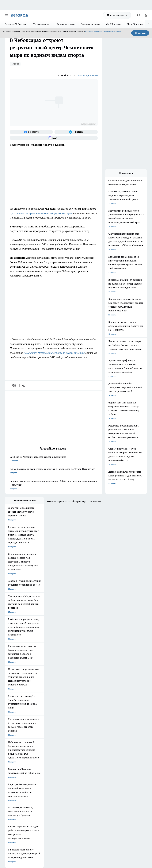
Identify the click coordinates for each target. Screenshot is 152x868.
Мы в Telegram (135, 24)
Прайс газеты (11, 772)
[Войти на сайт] (146, 15)
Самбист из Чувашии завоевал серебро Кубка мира (54, 459)
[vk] (14, 385)
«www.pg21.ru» (26, 778)
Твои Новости (36, 735)
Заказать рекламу (91, 24)
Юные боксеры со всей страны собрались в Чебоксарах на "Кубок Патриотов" (54, 471)
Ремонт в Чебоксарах (16, 24)
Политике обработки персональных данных (103, 31)
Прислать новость (117, 15)
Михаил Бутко (88, 75)
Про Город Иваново (39, 739)
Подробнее (141, 818)
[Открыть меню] (6, 15)
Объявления (10, 765)
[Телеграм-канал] (76, 132)
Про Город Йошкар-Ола (66, 735)
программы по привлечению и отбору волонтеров (41, 213)
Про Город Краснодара (15, 750)
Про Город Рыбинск (39, 743)
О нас (34, 761)
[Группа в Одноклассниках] (92, 740)
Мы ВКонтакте (113, 24)
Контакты (62, 761)
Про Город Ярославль (65, 739)
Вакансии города (66, 24)
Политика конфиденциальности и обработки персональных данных (33, 822)
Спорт (15, 64)
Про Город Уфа (62, 743)
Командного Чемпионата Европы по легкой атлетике (54, 353)
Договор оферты (39, 765)
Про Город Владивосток (66, 746)
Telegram (9, 761)
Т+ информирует (42, 24)
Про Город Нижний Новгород (17, 746)
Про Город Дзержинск (40, 746)
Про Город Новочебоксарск (16, 735)
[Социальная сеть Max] (54, 138)
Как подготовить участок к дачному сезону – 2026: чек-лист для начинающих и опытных (54, 485)
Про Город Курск (12, 743)
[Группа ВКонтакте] (31, 132)
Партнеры (63, 772)
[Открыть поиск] (139, 15)
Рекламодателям (39, 772)
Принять (140, 33)
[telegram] (24, 385)
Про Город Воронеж (13, 739)
